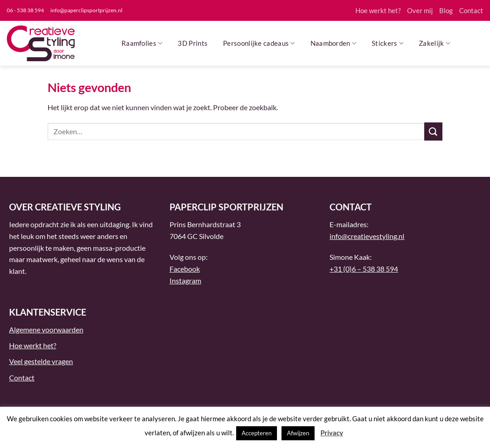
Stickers (388, 43)
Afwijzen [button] (298, 433)
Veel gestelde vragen (41, 361)
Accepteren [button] (257, 433)
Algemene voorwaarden (46, 329)
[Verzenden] (433, 131)
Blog (446, 10)
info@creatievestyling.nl (367, 236)
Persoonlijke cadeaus (259, 43)
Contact (471, 10)
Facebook (185, 269)
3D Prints (193, 43)
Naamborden (334, 43)
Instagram (185, 280)
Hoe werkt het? (378, 10)
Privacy (332, 433)
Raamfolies (142, 43)
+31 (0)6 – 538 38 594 (364, 269)
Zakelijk (434, 43)
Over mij (420, 10)
